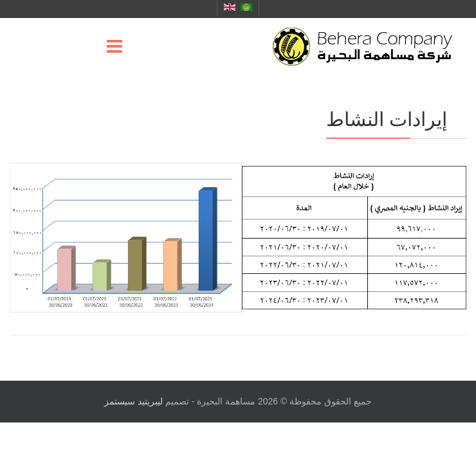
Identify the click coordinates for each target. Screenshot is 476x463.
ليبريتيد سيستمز (133, 401)
